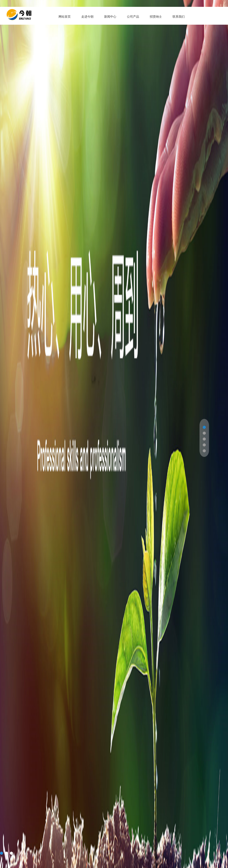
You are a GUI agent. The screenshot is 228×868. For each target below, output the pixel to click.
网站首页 (65, 17)
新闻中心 (110, 17)
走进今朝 (87, 17)
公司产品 (133, 17)
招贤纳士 (156, 17)
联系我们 (179, 17)
